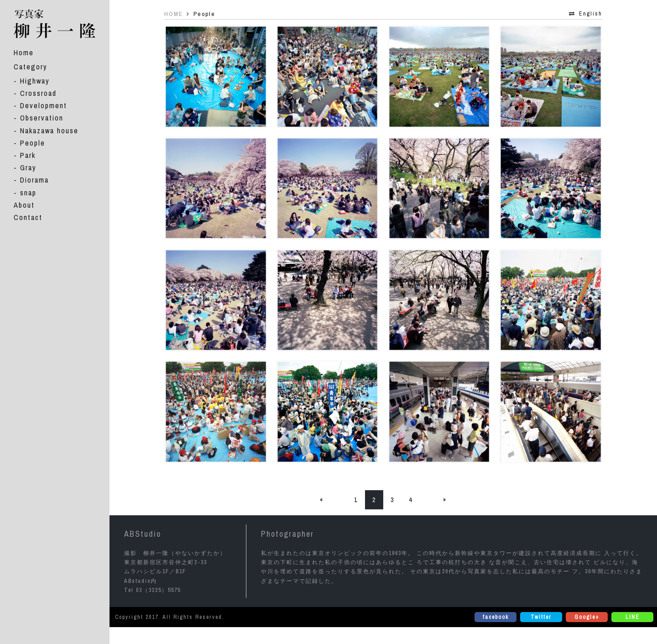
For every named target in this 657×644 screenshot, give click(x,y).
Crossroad (38, 93)
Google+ (587, 617)
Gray (28, 168)
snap (28, 192)
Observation (42, 118)
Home (24, 52)
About (24, 204)
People (33, 142)
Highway (35, 80)
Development (44, 105)
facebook (496, 617)
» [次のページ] (445, 500)
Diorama (34, 180)
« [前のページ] (322, 500)
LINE (633, 617)
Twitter (541, 617)
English (591, 14)
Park (28, 155)
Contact (28, 217)
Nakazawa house (49, 130)
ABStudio (143, 534)
